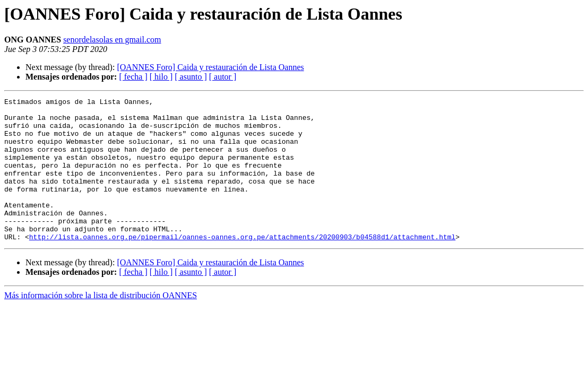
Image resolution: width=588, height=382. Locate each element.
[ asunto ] (191, 77)
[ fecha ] (133, 77)
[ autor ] (223, 77)
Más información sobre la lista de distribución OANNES (101, 324)
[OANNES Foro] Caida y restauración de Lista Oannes (210, 67)
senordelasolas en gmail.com (112, 40)
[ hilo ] (161, 77)
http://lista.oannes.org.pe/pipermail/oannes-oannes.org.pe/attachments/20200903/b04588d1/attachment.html (242, 265)
